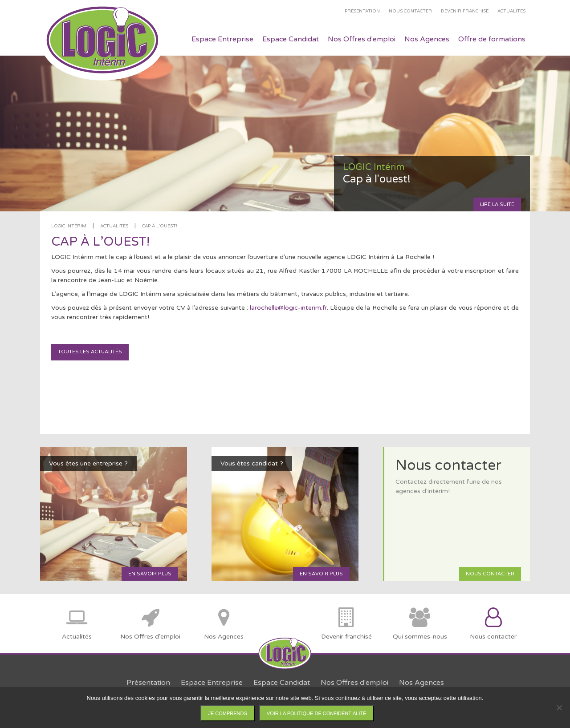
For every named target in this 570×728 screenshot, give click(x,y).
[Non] (559, 708)
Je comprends (227, 713)
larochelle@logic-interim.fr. (290, 308)
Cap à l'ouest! (160, 226)
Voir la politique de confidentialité (317, 713)
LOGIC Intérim (69, 226)
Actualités (114, 226)
